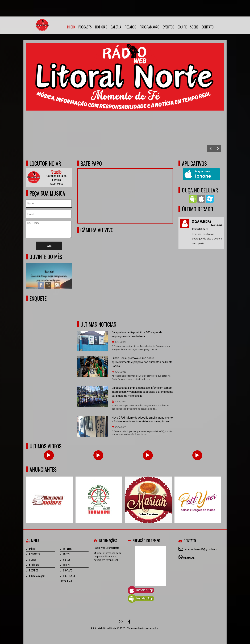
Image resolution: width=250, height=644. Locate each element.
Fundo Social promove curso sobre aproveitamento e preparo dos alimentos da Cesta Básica (142, 362)
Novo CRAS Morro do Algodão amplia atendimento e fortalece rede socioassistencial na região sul (142, 420)
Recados (130, 27)
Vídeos (67, 559)
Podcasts (85, 27)
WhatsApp (189, 558)
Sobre (194, 27)
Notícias (101, 27)
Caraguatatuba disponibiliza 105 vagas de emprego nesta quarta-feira (137, 334)
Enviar (49, 246)
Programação (149, 27)
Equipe (182, 27)
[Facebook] (129, 622)
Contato (208, 27)
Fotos (66, 554)
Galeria (116, 27)
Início (71, 27)
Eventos (168, 27)
